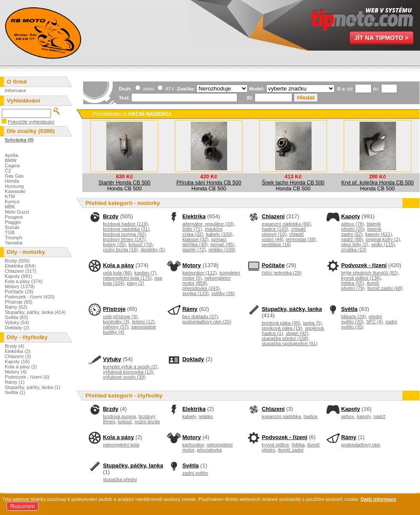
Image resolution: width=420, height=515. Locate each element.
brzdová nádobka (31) (126, 229)
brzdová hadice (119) (125, 224)
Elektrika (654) (20, 266)
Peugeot (14, 217)
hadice (310, 416)
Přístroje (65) (19, 302)
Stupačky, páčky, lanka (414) (35, 312)
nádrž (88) (352, 239)
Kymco (12, 202)
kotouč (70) (141, 244)
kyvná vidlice (275, 445)
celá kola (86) (117, 273)
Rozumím (22, 506)
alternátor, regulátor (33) (208, 224)
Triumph (13, 238)
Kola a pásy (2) (21, 367)
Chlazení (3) (18, 356)
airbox (348, 416)
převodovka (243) (201, 288)
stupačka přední (120, 479)
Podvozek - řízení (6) (27, 377)
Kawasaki (15, 191)
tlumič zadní (291, 450)
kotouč (125, 422)
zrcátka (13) (354, 250)
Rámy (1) (15, 382)
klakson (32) (195, 239)
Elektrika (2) (18, 351)
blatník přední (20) (361, 226)
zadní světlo (195, 473)
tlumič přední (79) (360, 286)
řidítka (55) (352, 283)
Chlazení (273, 216)
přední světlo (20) (362, 319)
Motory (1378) (20, 286)
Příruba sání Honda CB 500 (209, 183)
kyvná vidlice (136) (361, 278)
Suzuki (12, 227)
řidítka (298, 445)
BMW (10, 160)
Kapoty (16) (17, 361)
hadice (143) (275, 229)
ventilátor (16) (276, 244)
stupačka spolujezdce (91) (290, 343)
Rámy (190, 309)
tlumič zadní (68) (385, 288)
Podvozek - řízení (364, 265)
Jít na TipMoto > (382, 38)
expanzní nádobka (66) (286, 224)
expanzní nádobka (281, 416)
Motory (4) (16, 372)
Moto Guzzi (17, 212)
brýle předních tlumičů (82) (369, 273)
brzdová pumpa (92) (124, 234)
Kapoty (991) (18, 276)
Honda (12, 181)
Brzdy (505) (17, 261)
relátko (206, 416)
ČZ (8, 171)
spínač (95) (222, 244)
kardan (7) (145, 273)
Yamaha (13, 243)
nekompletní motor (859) (206, 280)
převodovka (210, 450)
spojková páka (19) (282, 328)
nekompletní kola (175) (127, 278)
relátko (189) (222, 250)
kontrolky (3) (116, 322)
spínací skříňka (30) (204, 242)
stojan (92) (297, 333)
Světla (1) (15, 392)
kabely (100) (219, 234)
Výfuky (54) (17, 322)
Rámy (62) (16, 307)
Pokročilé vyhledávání (31, 122)
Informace (15, 90)
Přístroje (114, 309)
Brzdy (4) (14, 346)
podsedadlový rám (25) (207, 322)
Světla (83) (16, 317)
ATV (169, 89)
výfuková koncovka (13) (128, 372)
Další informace (378, 499)
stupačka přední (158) (285, 338)
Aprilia (11, 155)
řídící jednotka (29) (282, 273)
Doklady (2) (17, 328)
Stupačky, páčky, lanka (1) (33, 387)
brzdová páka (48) (281, 323)
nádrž (379, 416)
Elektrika (194, 216)
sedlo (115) (383, 244)
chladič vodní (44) (283, 237)
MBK (10, 207)
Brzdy (111, 216)
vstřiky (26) (223, 293)
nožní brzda (147, 422)
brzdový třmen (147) (124, 239)
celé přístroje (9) (120, 316)
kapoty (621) (379, 234)
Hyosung (14, 186)
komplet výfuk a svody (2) (130, 367)
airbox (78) (352, 224)
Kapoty (351, 216)
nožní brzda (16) (120, 250)
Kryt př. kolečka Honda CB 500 (377, 183)
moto (148, 89)
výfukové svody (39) (124, 377)
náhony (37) (116, 327)
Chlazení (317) (20, 271)
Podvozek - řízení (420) (30, 297)
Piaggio (13, 222)
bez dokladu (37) (200, 316)
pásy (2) (135, 283)
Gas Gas (14, 176)
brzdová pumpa (119, 416)
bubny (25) (114, 244)
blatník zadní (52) (361, 232)
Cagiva (12, 166)
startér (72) (194, 250)
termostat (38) (301, 239)
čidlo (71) (192, 229)
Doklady (193, 359)
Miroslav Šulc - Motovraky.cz (43, 32)
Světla (349, 309)
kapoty (364, 416)
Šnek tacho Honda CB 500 (293, 183)
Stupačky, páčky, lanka (292, 309)
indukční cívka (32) (202, 232)
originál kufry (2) (383, 239)
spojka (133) (195, 293)
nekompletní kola (121, 445)
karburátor (193, 445)
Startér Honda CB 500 (124, 183)
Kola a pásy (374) (24, 281)
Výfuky (112, 359)
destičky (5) (153, 250)
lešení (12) (143, 322)
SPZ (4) (374, 322)
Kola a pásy (118, 265)
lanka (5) (312, 323)
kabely (189, 416)
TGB (10, 232)
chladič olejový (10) (284, 232)
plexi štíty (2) (355, 244)
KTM (10, 196)
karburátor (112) (199, 273)
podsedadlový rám (361, 445)
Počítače (273, 265)
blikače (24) (354, 316)
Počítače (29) (19, 292)
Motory (191, 265)
